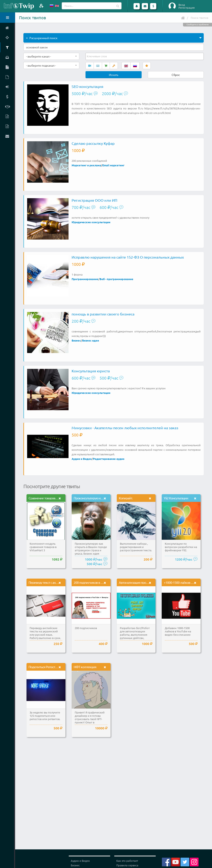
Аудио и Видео (82, 459)
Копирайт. (126, 498)
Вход (182, 5)
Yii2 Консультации (176, 498)
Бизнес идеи (91, 340)
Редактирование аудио (109, 459)
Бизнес (76, 340)
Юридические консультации (91, 222)
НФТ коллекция (85, 667)
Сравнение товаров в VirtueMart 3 (52, 498)
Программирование (85, 279)
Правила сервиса (127, 865)
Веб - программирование (116, 279)
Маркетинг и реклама (86, 165)
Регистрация (187, 8)
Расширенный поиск (42, 38)
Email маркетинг (113, 165)
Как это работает (127, 861)
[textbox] (97, 56)
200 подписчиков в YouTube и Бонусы (99, 582)
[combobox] (51, 56)
